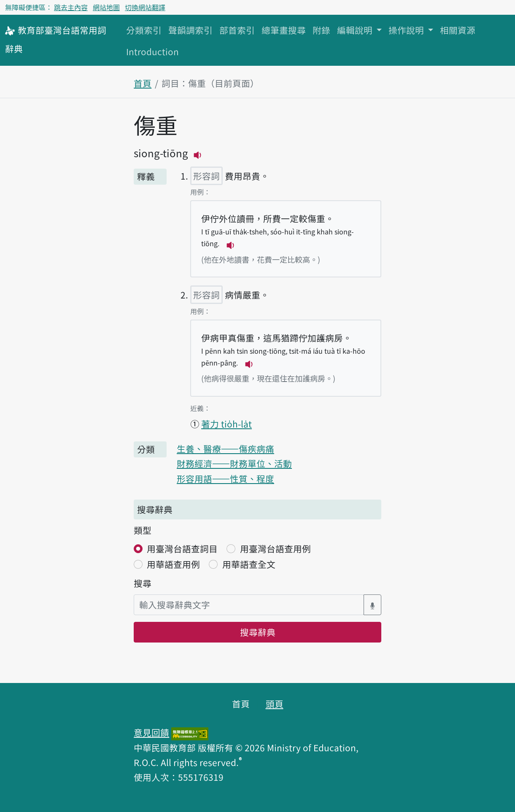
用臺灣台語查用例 (275, 549)
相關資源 (458, 30)
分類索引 (144, 30)
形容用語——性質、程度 (225, 479)
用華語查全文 (249, 564)
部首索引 (237, 30)
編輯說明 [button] (356, 30)
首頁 (143, 83)
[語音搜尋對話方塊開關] (372, 605)
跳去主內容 (71, 7)
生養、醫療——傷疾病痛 (225, 449)
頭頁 (275, 704)
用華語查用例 (173, 564)
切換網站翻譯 (145, 7)
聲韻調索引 (190, 30)
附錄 (321, 30)
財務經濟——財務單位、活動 (234, 463)
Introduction (152, 51)
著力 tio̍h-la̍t (226, 424)
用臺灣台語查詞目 (182, 549)
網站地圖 (106, 7)
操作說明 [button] (407, 30)
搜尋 (143, 583)
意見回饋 (151, 732)
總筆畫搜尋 (284, 30)
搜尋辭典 (258, 632)
